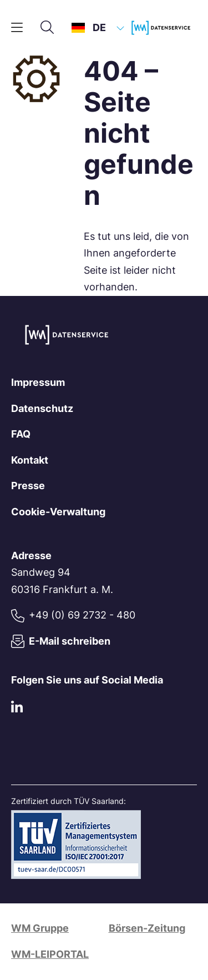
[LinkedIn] (17, 709)
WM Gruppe (40, 928)
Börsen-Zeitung (147, 928)
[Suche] (47, 28)
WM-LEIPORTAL (50, 954)
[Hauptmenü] (17, 28)
